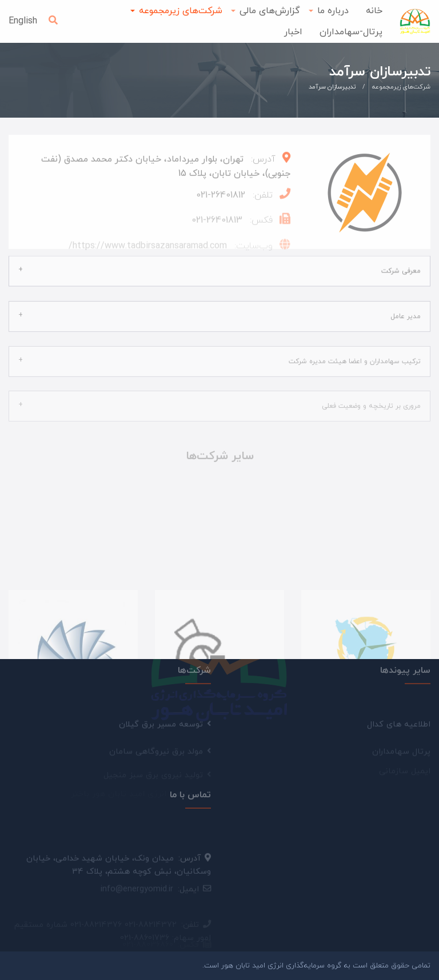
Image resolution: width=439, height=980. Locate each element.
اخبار (293, 32)
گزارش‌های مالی (270, 11)
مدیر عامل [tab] (406, 310)
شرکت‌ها (194, 666)
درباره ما (333, 11)
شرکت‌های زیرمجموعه (181, 11)
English (23, 21)
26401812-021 (221, 199)
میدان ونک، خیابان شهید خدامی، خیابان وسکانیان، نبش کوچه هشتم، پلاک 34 (119, 871)
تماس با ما (190, 790)
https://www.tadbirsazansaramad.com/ (148, 249)
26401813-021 (217, 224)
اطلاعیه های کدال (399, 728)
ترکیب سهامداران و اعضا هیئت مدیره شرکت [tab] (355, 355)
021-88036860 (148, 928)
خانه (374, 11)
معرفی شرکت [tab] (401, 266)
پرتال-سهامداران (351, 32)
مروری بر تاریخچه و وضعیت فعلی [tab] (371, 399)
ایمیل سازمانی (405, 755)
